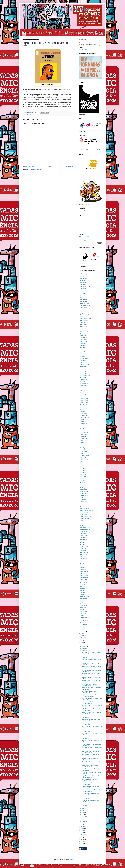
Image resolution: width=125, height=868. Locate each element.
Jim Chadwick (84, 412)
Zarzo (82, 627)
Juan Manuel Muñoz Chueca (87, 446)
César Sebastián (84, 332)
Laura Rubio (83, 473)
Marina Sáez (83, 505)
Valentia (82, 615)
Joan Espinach (84, 414)
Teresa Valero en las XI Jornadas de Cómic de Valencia (91, 720)
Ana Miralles (83, 288)
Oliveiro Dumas (84, 539)
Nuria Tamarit (84, 537)
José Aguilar (83, 431)
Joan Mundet (83, 416)
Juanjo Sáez (83, 454)
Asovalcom (84, 42)
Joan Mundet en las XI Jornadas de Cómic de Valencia (90, 787)
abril (83, 815)
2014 (82, 839)
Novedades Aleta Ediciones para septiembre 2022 (90, 805)
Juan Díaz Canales (85, 444)
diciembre (84, 644)
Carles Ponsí (83, 326)
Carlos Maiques (84, 328)
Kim (81, 463)
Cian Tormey (83, 334)
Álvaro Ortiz (83, 281)
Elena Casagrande (85, 359)
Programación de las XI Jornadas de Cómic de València (91, 702)
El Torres (82, 357)
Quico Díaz (83, 560)
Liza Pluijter (83, 475)
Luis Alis (82, 478)
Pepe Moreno (84, 558)
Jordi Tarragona (84, 427)
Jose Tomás (83, 437)
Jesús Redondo (84, 410)
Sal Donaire (83, 587)
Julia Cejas (83, 457)
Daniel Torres (83, 341)
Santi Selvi (83, 591)
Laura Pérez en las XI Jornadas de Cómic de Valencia (90, 755)
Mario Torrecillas (84, 507)
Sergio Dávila (84, 606)
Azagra (82, 313)
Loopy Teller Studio (85, 476)
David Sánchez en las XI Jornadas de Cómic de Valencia (91, 791)
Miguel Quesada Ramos (86, 516)
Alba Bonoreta (84, 275)
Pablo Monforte (84, 545)
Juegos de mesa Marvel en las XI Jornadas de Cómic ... (90, 696)
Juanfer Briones (84, 450)
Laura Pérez (83, 469)
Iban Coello (83, 387)
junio (83, 810)
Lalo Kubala (83, 467)
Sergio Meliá (83, 608)
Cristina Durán (84, 338)
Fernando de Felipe (85, 376)
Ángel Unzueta (84, 302)
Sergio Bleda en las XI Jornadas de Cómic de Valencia (90, 777)
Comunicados (30, 115)
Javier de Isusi (84, 406)
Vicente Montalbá (85, 619)
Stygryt (82, 610)
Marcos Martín (84, 503)
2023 (82, 640)
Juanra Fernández (85, 455)
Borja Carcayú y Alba (85, 319)
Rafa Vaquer (83, 570)
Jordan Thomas (84, 419)
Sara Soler (83, 594)
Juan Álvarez (83, 442)
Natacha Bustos (84, 535)
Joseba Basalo (84, 438)
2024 (82, 638)
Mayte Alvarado (84, 515)
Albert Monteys (84, 277)
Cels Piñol (83, 330)
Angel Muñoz (83, 300)
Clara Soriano (84, 336)
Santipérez (83, 592)
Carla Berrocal (84, 324)
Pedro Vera (83, 556)
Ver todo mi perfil (83, 50)
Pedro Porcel (83, 554)
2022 (82, 642)
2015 (82, 837)
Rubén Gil (83, 585)
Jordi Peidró (83, 425)
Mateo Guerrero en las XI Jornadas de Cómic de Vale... (91, 784)
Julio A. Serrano (84, 459)
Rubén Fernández (85, 583)
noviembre (85, 646)
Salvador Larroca (84, 589)
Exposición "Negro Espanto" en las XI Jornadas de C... (91, 653)
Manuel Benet (84, 497)
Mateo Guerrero (84, 513)
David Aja (83, 343)
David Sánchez (84, 349)
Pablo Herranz (84, 543)
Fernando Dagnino (85, 374)
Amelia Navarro (84, 283)
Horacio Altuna (84, 385)
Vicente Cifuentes (85, 617)
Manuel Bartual (84, 495)
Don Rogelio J (84, 351)
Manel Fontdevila (84, 492)
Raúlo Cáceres (84, 575)
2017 (82, 833)
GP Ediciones (84, 381)
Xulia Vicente (83, 623)
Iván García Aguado (85, 391)
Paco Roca (83, 549)
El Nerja (82, 355)
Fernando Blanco (84, 372)
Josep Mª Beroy (84, 440)
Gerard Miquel (84, 379)
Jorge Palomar (84, 429)
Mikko (82, 520)
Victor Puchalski (84, 621)
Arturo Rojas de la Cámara (87, 311)
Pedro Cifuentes (84, 552)
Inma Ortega (83, 389)
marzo (84, 817)
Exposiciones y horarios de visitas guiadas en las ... (90, 692)
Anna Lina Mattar (84, 303)
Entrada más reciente (29, 167)
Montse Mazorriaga (85, 530)
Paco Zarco (83, 551)
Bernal (82, 317)
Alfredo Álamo (84, 279)
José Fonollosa (84, 433)
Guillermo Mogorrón (85, 383)
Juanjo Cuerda (84, 452)
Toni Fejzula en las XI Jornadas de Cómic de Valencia (90, 752)
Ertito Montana (84, 366)
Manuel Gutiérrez (85, 499)
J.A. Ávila (83, 397)
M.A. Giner (83, 484)
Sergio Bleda (83, 604)
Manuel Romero (84, 501)
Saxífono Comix (84, 598)
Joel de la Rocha (84, 418)
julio (83, 808)
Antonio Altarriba (84, 309)
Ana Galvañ (83, 284)
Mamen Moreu (84, 490)
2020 (82, 826)
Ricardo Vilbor (84, 579)
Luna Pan (83, 482)
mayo (83, 813)
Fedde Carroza (84, 370)
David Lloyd (83, 345)
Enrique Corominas (85, 364)
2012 (82, 844)
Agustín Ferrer (84, 273)
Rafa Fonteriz (84, 566)
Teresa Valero (84, 611)
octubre (84, 649)
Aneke (82, 298)
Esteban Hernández (85, 368)
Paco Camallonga (85, 547)
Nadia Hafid (83, 533)
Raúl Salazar (83, 573)
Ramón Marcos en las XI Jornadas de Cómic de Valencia (91, 766)
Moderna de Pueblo (85, 528)
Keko (81, 461)
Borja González (84, 321)
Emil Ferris (83, 360)
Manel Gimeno (84, 494)
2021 (82, 824)
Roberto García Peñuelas (87, 581)
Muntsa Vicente (84, 532)
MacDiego (83, 488)
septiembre (85, 651)
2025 (82, 636)
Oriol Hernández (84, 541)
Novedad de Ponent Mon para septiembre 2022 (89, 685)
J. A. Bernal (83, 395)
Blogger (71, 860)
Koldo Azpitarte (84, 465)
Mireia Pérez (83, 526)
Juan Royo (83, 448)
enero (83, 821)
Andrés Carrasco (84, 296)
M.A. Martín (83, 486)
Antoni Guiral (83, 307)
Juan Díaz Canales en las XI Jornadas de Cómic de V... (91, 717)
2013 (82, 841)
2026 (82, 633)
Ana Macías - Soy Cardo (86, 286)
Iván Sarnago (84, 393)
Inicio (49, 167)
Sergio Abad (83, 602)
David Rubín (83, 347)
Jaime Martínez (84, 400)
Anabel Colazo (84, 294)
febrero (84, 819)
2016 (82, 835)
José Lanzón (83, 435)
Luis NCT (83, 480)
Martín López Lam (85, 509)
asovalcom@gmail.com (85, 211)
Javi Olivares (83, 404)
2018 (82, 831)
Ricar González (84, 577)
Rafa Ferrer (83, 564)
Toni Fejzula (83, 613)
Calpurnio (83, 322)
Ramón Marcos (84, 571)
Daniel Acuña (84, 340)
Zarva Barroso (84, 625)
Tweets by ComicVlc (84, 237)
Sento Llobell (83, 600)
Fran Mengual (84, 378)
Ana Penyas (83, 292)
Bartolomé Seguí (84, 315)
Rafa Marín (83, 568)
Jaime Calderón (84, 399)
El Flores (82, 353)
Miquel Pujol (83, 524)
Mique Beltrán (84, 522)
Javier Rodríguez (84, 408)
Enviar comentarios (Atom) (37, 169)
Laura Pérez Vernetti (85, 471)
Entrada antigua (69, 167)
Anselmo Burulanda (85, 305)
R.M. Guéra (83, 562)
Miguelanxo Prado (85, 518)
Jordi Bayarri (83, 421)
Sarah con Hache (85, 596)
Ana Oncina (83, 290)
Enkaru (82, 362)
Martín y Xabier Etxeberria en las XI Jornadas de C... (90, 794)
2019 (82, 828)
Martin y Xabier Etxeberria (87, 511)
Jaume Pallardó (84, 402)
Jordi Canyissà (84, 423)
